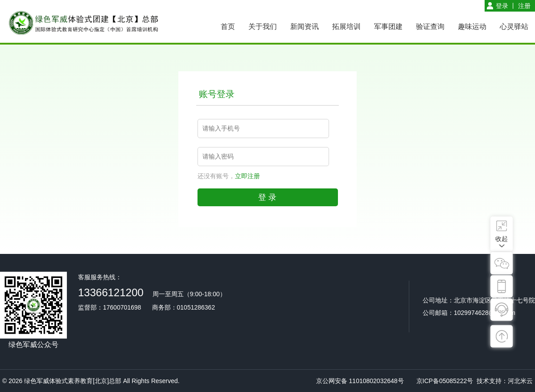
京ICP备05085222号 (445, 381)
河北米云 (520, 381)
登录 (502, 6)
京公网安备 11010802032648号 (360, 381)
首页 (228, 27)
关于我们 (263, 27)
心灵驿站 (514, 27)
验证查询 (430, 27)
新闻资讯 (305, 27)
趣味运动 (472, 27)
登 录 (267, 197)
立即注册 (247, 176)
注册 (524, 6)
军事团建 (388, 27)
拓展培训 (346, 27)
